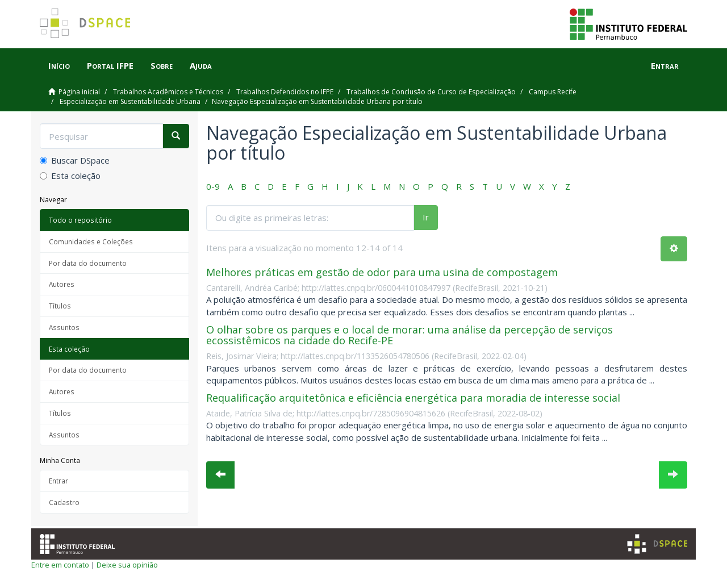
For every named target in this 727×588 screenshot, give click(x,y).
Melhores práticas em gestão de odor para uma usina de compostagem (382, 272)
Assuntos (64, 327)
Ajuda (201, 65)
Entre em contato (60, 565)
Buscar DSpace (75, 160)
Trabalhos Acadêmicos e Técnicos (168, 92)
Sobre (162, 65)
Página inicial (79, 92)
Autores (62, 284)
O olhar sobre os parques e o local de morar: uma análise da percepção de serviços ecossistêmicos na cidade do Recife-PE (410, 335)
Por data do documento (88, 263)
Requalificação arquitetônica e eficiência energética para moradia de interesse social (413, 398)
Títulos (60, 306)
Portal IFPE (110, 65)
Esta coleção (70, 176)
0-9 (213, 186)
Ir (426, 217)
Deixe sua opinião (127, 565)
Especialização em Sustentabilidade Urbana (130, 101)
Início (59, 65)
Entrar (59, 481)
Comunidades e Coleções (91, 241)
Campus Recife (553, 92)
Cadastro (64, 502)
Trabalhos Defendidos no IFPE (285, 92)
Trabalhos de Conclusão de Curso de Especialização (431, 92)
